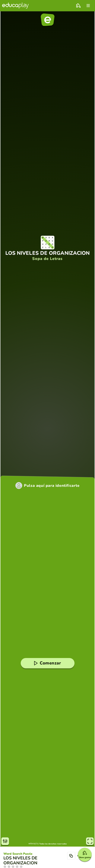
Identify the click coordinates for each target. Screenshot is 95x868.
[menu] (88, 6)
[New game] (85, 855)
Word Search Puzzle (18, 854)
